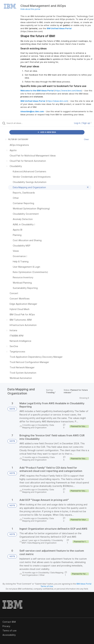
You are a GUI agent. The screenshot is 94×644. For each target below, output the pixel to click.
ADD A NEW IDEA (47, 132)
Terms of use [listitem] (9, 631)
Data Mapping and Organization (38, 426)
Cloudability (43, 425)
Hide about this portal (30, 9)
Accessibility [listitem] (9, 635)
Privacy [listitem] (6, 626)
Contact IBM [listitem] (9, 622)
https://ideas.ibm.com (57, 101)
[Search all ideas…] (24, 123)
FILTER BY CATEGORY (17, 139)
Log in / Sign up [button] (83, 123)
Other (42, 575)
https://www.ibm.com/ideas (68, 91)
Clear (86, 139)
